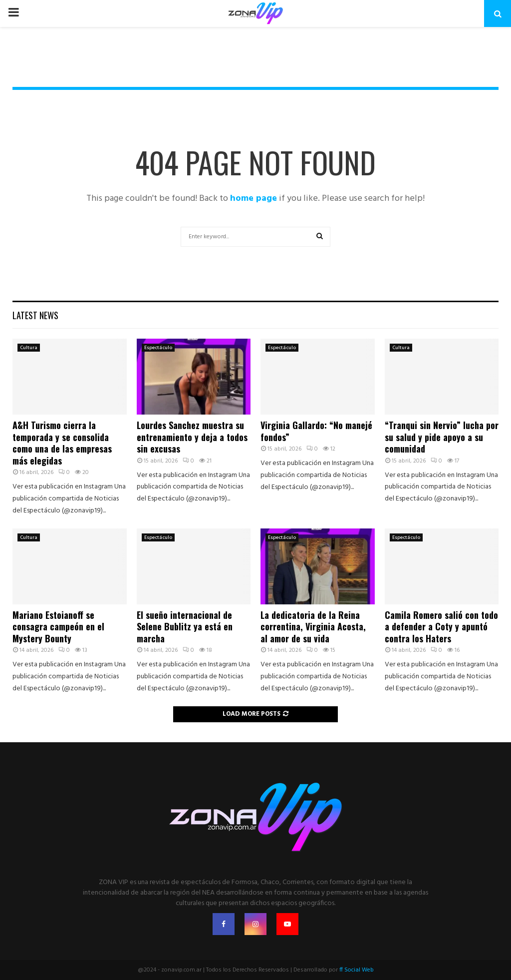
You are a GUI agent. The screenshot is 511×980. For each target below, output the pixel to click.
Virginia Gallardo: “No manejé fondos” (316, 431)
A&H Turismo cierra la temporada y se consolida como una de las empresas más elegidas (62, 443)
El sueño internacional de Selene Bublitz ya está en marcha (185, 627)
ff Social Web (357, 970)
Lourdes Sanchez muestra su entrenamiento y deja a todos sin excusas (192, 437)
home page (254, 199)
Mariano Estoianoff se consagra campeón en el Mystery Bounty (58, 627)
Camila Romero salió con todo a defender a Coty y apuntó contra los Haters (441, 627)
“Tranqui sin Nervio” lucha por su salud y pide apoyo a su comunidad (442, 437)
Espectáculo (158, 348)
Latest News (35, 315)
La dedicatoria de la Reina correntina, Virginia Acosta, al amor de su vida (313, 627)
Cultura (29, 348)
